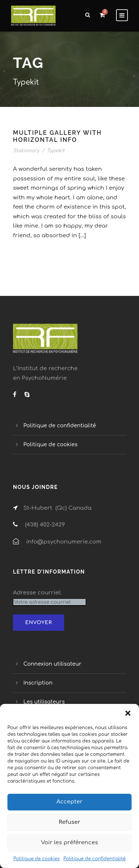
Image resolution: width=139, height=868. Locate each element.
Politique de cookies (37, 859)
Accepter (69, 802)
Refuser (69, 822)
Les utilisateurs (44, 702)
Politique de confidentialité (95, 859)
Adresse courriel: (37, 593)
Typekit (56, 151)
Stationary (26, 151)
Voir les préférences (70, 843)
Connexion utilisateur (52, 664)
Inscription (38, 683)
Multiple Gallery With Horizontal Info (57, 136)
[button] (128, 713)
